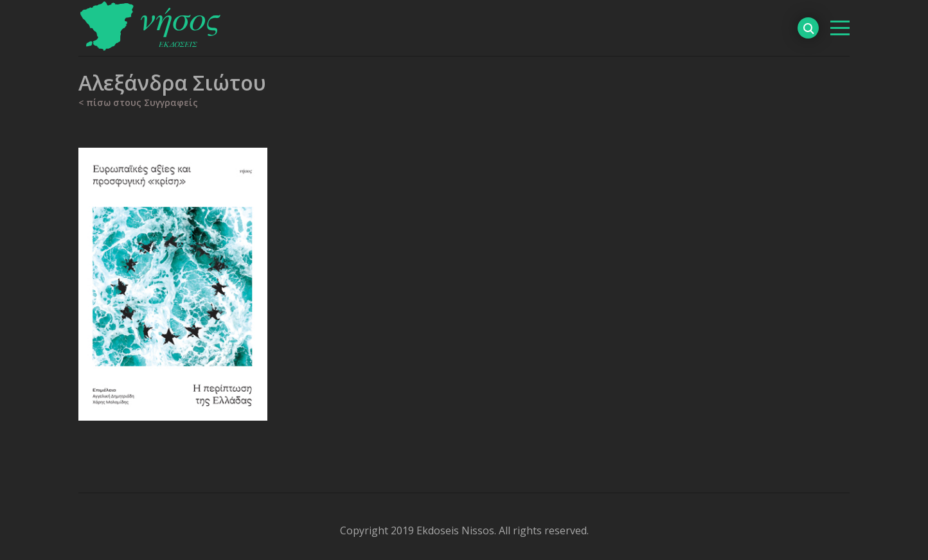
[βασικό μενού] (840, 28)
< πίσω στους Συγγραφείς (138, 102)
